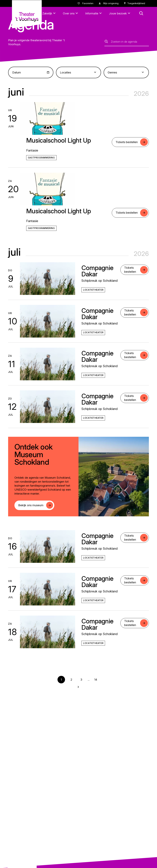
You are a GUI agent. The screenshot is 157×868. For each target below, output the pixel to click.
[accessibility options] (134, 3)
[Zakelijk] (49, 13)
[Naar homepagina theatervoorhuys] (27, 14)
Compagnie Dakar (97, 271)
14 (96, 680)
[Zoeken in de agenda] (130, 42)
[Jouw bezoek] (120, 13)
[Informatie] (94, 13)
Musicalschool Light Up (59, 140)
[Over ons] (71, 13)
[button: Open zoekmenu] (141, 13)
